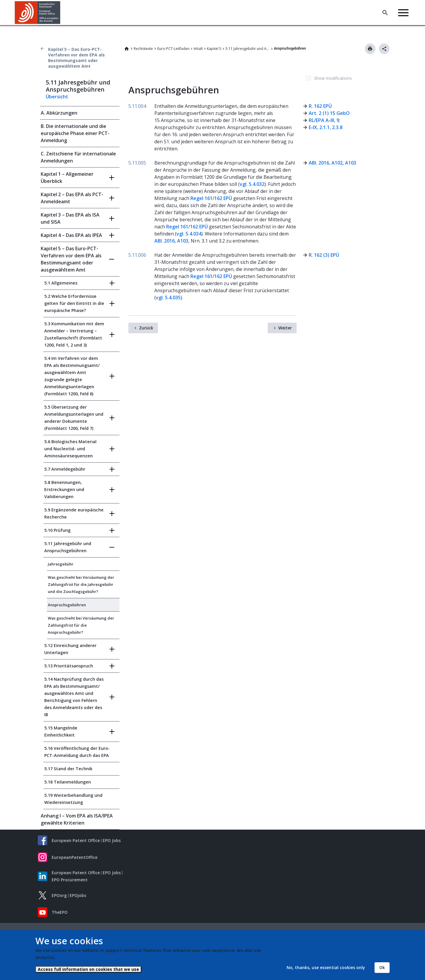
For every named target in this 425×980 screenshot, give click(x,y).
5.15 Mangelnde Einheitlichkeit (61, 731)
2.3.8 (337, 127)
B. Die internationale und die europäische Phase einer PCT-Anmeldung (75, 133)
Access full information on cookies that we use (88, 969)
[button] (61, 13)
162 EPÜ (223, 198)
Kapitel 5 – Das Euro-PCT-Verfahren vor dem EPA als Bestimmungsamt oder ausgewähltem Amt (76, 58)
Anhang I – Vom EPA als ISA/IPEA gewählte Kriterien (77, 819)
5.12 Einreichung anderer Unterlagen (70, 649)
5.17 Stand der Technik (68, 769)
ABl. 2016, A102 (326, 163)
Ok (382, 967)
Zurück (146, 328)
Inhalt (198, 49)
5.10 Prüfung (57, 530)
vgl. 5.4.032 (252, 184)
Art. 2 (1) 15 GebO (329, 113)
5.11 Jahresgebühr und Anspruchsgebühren (248, 49)
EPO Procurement (70, 880)
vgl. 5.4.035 (168, 298)
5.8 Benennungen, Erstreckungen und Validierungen (64, 489)
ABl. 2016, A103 (171, 241)
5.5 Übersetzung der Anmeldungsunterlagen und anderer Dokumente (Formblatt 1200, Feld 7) (74, 418)
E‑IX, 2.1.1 (319, 127)
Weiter (285, 328)
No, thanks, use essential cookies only (326, 967)
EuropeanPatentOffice (75, 857)
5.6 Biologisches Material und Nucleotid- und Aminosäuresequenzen (70, 449)
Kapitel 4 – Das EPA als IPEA (71, 235)
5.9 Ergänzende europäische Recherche (74, 513)
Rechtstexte (143, 49)
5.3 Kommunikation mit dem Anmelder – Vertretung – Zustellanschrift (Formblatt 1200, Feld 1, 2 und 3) (74, 334)
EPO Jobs (112, 840)
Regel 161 (201, 198)
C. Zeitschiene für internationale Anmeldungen (78, 157)
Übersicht (57, 97)
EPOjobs (78, 895)
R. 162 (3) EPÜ (324, 255)
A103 (350, 163)
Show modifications (333, 78)
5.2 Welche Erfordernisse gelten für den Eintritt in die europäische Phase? (74, 303)
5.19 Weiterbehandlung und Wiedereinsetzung (73, 799)
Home (127, 49)
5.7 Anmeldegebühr (65, 469)
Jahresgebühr (61, 564)
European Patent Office (76, 840)
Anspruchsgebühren (67, 605)
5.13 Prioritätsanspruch (69, 666)
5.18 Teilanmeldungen (68, 782)
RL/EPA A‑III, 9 (324, 120)
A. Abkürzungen (59, 113)
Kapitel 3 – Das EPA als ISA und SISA (70, 218)
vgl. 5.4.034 (189, 234)
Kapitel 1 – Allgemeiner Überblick (67, 178)
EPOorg (59, 895)
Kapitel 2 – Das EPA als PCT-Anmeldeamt (72, 198)
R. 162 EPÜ (320, 106)
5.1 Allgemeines (61, 283)
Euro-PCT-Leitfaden (173, 49)
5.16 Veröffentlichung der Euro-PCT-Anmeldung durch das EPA (77, 752)
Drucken (370, 49)
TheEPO (60, 912)
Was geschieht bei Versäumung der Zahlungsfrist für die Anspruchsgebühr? (81, 625)
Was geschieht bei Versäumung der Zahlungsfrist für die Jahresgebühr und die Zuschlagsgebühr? (81, 584)
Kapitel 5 (214, 49)
